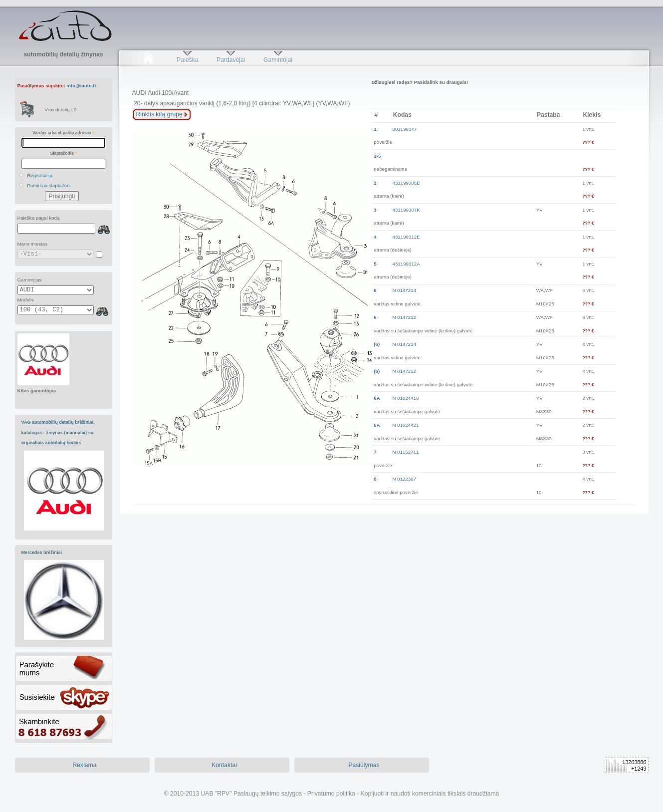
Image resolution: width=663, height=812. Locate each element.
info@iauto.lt (81, 86)
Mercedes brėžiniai (42, 552)
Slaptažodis (64, 153)
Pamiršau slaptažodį (49, 185)
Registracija (40, 175)
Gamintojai (278, 60)
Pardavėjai (231, 60)
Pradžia (148, 60)
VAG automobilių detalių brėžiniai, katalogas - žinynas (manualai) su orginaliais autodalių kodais (58, 432)
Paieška (187, 60)
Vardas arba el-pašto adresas (63, 133)
